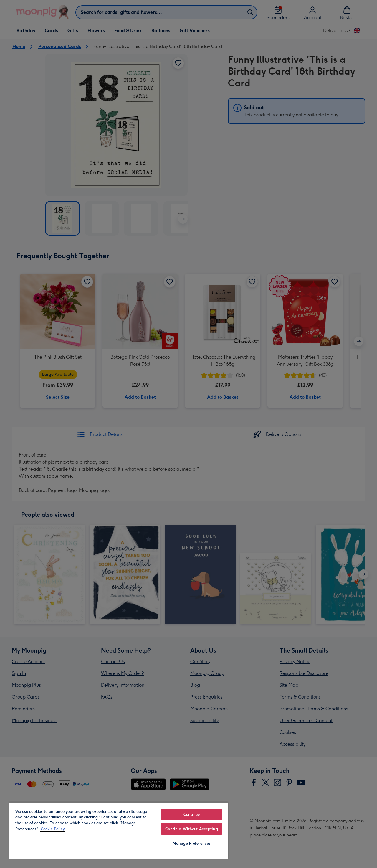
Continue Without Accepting (191, 829)
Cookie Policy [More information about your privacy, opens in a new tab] (53, 829)
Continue (192, 815)
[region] (119, 830)
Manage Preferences (192, 843)
